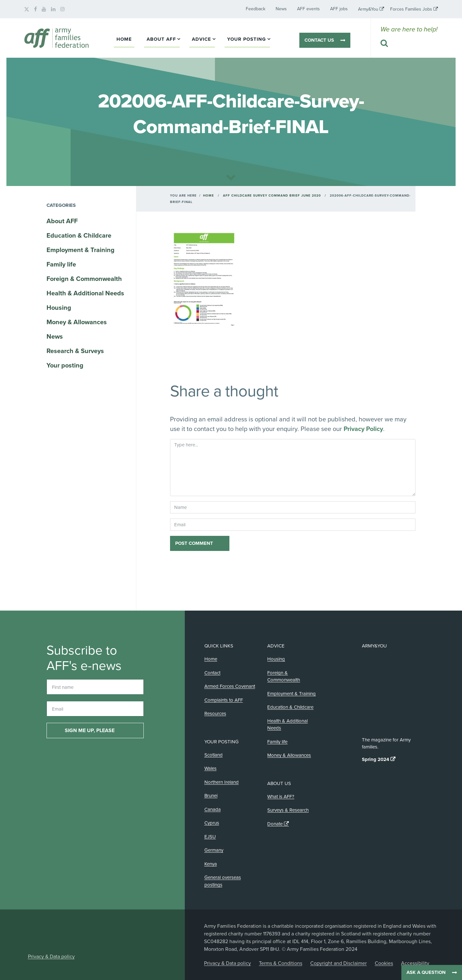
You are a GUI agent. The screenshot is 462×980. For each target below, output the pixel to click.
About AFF (161, 39)
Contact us (319, 40)
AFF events (308, 9)
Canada (213, 809)
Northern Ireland (222, 782)
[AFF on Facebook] (35, 9)
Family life (61, 265)
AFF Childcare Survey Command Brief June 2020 (272, 196)
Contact (212, 673)
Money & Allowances (77, 322)
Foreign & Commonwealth (84, 279)
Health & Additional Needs (85, 293)
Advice (201, 39)
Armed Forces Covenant (230, 686)
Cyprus (212, 823)
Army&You (368, 9)
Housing (59, 308)
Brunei (211, 796)
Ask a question (426, 972)
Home (124, 39)
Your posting (247, 39)
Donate (275, 824)
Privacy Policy (363, 429)
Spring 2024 (376, 759)
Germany (214, 850)
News (281, 9)
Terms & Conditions (281, 963)
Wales (210, 768)
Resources (215, 714)
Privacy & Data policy (51, 957)
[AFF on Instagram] (63, 9)
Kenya (211, 864)
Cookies (384, 963)
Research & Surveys (75, 351)
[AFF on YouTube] (44, 9)
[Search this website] (409, 44)
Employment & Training (81, 250)
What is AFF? (281, 797)
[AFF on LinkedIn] (53, 9)
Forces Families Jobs (411, 9)
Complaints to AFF (224, 700)
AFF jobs (339, 9)
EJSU (210, 837)
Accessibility (415, 963)
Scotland (214, 755)
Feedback (256, 9)
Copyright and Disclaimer (338, 963)
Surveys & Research (288, 810)
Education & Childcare (79, 236)
